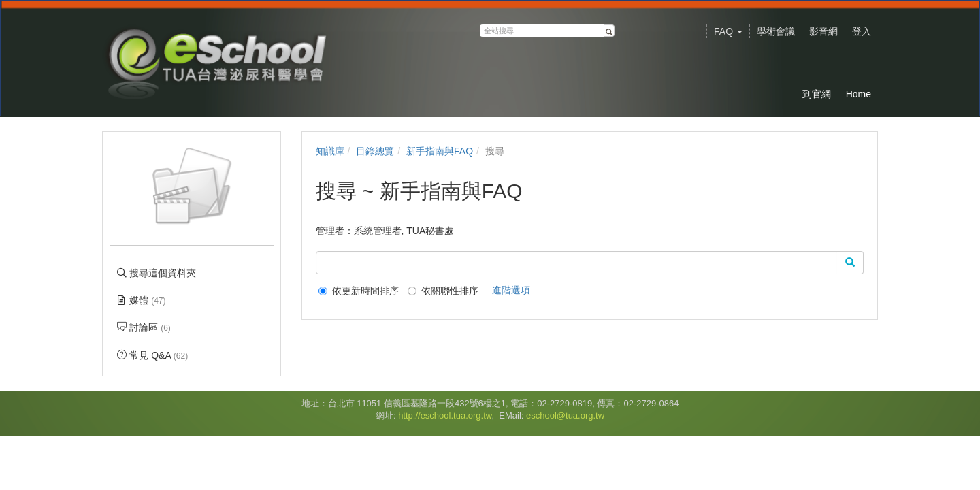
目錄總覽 (375, 151)
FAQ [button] (728, 31)
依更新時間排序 (359, 291)
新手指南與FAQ (440, 151)
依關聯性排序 (443, 291)
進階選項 (511, 290)
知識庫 (330, 151)
